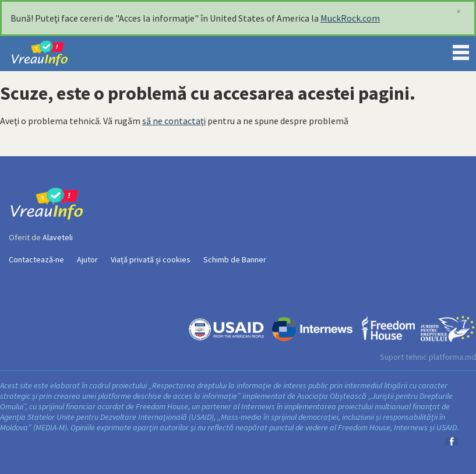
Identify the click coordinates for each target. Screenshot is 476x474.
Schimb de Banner (235, 259)
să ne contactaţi (174, 121)
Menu (461, 50)
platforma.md (452, 357)
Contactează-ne (36, 259)
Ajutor (87, 259)
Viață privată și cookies (151, 259)
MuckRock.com (350, 18)
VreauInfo (49, 54)
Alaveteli (58, 237)
